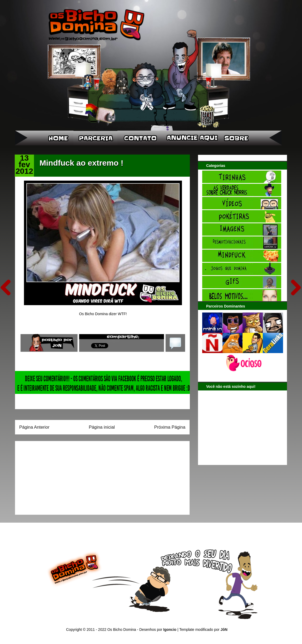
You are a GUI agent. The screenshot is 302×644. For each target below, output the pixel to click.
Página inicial (102, 427)
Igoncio (170, 630)
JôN (224, 630)
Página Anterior (34, 427)
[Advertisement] (52, 476)
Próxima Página (170, 427)
